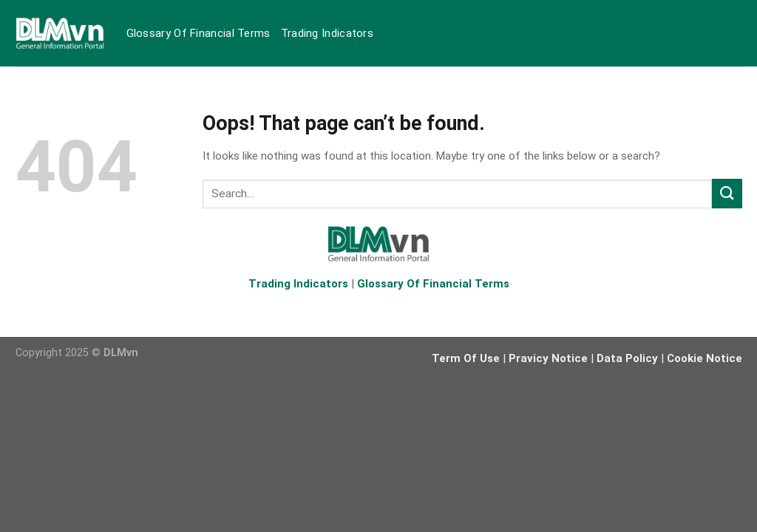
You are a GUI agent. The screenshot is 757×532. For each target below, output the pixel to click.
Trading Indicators (327, 33)
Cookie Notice (705, 358)
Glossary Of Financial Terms (198, 33)
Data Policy (627, 358)
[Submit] (727, 193)
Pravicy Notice (548, 358)
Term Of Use (466, 358)
